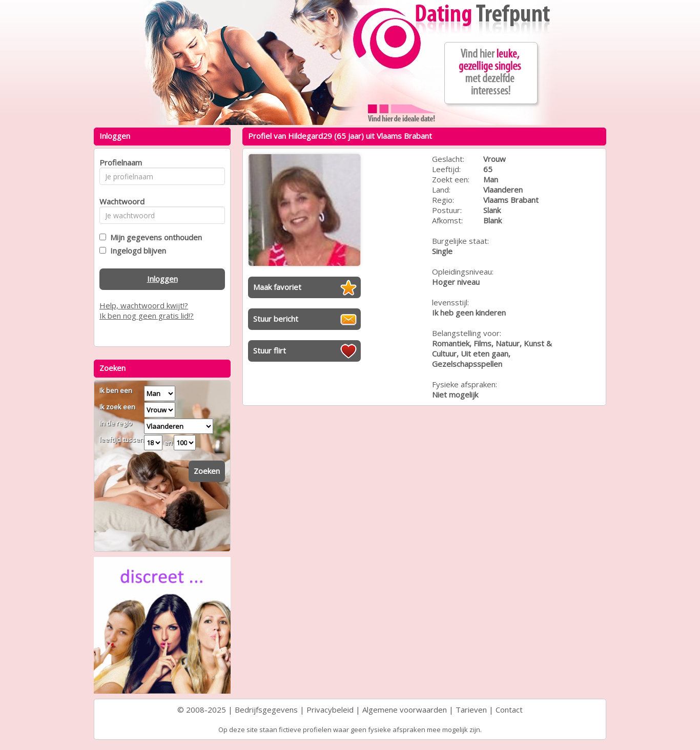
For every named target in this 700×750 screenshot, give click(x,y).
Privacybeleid (330, 710)
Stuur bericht (276, 319)
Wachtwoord (119, 201)
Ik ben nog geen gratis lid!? (147, 316)
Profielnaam (119, 162)
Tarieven (471, 710)
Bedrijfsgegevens (266, 710)
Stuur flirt (270, 350)
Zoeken (207, 471)
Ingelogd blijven (136, 251)
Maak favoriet (277, 287)
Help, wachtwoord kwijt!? (144, 305)
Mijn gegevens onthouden (154, 237)
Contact (509, 710)
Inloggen (162, 279)
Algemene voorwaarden (405, 710)
